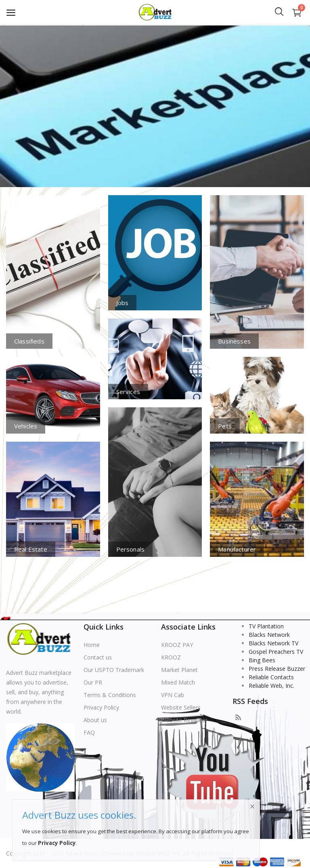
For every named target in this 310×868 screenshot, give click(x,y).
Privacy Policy (101, 707)
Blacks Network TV (273, 643)
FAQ (89, 732)
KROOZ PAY (177, 645)
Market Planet (179, 670)
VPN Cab (173, 695)
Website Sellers (181, 707)
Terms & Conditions (110, 695)
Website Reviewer (184, 720)
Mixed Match (178, 682)
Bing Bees (262, 660)
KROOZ (171, 657)
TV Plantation (266, 626)
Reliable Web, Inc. (271, 686)
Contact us (98, 657)
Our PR (93, 682)
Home (92, 645)
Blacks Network (269, 635)
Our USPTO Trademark (114, 670)
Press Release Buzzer (277, 669)
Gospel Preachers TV (276, 652)
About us (95, 720)
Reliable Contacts (271, 677)
